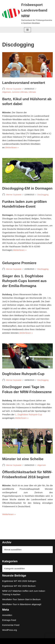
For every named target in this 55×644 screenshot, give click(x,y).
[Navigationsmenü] (27, 30)
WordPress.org (10, 630)
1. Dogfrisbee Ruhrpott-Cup (29, 414)
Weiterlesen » (12, 147)
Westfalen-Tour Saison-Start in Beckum (21, 599)
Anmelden (7, 615)
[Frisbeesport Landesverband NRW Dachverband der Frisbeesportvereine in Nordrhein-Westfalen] (27, 13)
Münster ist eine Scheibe (23, 459)
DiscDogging (43, 195)
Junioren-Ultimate (20, 92)
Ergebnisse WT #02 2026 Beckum (19, 586)
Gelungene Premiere (19, 263)
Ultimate (32, 92)
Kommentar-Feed (11, 625)
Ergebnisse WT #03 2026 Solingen (19, 581)
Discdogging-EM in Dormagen (27, 188)
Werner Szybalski (14, 89)
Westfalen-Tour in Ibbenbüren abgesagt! (22, 604)
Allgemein (7, 92)
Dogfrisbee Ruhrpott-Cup (23, 374)
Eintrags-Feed (9, 620)
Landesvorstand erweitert (24, 83)
